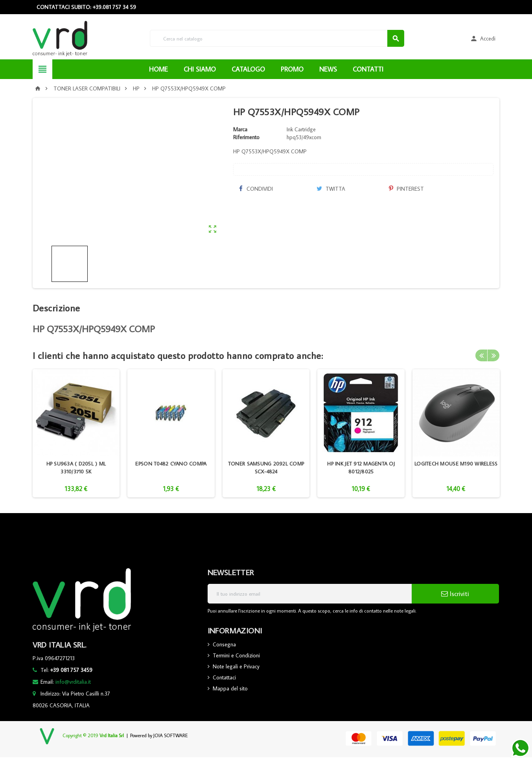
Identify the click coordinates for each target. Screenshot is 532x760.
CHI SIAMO (200, 69)
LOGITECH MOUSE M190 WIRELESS (456, 464)
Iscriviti (455, 594)
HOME (158, 69)
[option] (76, 433)
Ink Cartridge (301, 129)
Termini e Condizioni (236, 655)
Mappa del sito (230, 688)
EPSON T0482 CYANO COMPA (171, 464)
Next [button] (493, 355)
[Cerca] (277, 38)
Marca (240, 129)
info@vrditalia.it (73, 682)
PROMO (292, 69)
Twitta (331, 189)
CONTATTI (368, 69)
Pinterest (406, 189)
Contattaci (224, 677)
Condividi (256, 189)
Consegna (224, 644)
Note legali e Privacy (236, 666)
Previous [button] (481, 355)
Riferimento (246, 137)
